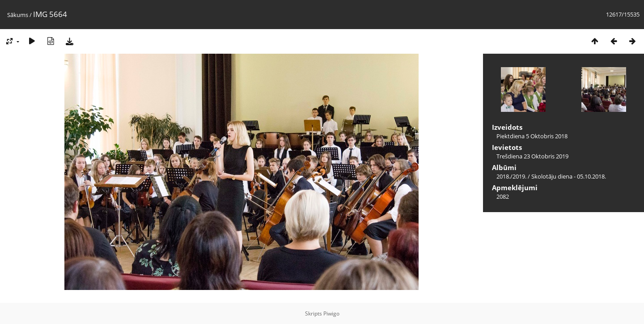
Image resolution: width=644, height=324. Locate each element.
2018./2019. (511, 176)
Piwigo (331, 313)
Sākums (18, 15)
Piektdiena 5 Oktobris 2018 (532, 136)
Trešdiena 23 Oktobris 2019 (532, 156)
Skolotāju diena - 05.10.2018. (569, 176)
